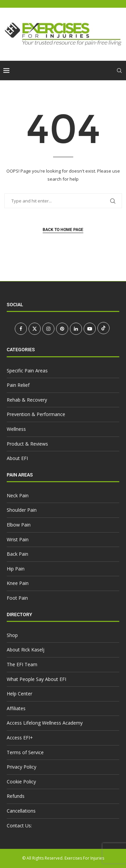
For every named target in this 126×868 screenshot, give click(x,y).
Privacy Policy (22, 767)
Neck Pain (18, 495)
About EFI (17, 458)
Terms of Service (25, 752)
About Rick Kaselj (26, 650)
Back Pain (17, 554)
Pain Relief (18, 385)
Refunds (16, 796)
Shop (12, 635)
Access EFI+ (20, 738)
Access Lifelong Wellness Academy (45, 723)
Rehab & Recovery (27, 400)
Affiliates (16, 708)
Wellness (16, 429)
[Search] (119, 71)
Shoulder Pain (22, 510)
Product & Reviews (27, 444)
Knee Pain (18, 583)
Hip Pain (16, 569)
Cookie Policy (21, 782)
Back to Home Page (63, 230)
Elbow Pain (19, 525)
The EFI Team (22, 664)
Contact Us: (19, 826)
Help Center (19, 694)
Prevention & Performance (36, 414)
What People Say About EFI (36, 679)
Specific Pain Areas (27, 371)
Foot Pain (17, 598)
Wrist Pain (18, 539)
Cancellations (21, 811)
